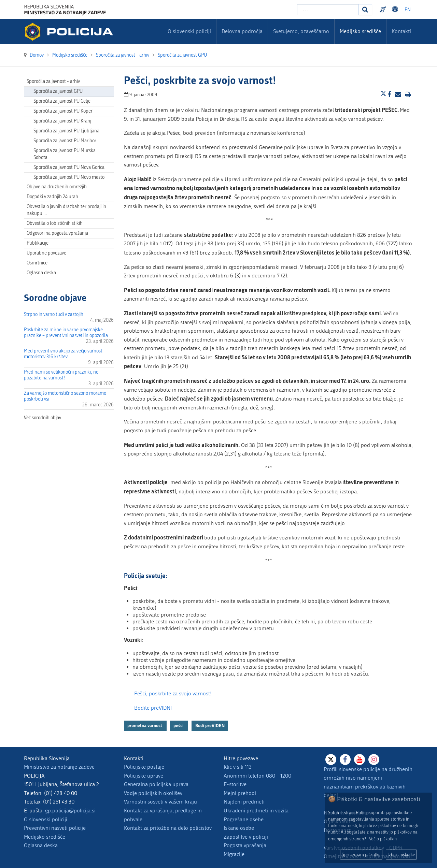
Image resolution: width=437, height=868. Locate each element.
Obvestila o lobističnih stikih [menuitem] (55, 223)
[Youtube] (360, 759)
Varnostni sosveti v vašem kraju (160, 802)
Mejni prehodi (240, 793)
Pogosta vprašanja (245, 845)
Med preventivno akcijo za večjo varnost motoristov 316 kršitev (63, 354)
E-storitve (235, 784)
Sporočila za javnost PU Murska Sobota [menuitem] (65, 154)
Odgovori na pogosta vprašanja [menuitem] (57, 233)
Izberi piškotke (401, 855)
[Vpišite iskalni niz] (328, 10)
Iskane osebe (239, 828)
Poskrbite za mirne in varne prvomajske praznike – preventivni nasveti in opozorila (66, 333)
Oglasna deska (41, 273)
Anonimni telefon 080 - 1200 (257, 776)
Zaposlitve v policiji (246, 837)
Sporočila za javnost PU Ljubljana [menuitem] (66, 131)
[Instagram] (374, 759)
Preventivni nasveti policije (55, 828)
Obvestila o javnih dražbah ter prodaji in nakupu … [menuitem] (66, 210)
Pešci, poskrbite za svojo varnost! (173, 693)
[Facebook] (345, 759)
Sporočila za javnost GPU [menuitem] (58, 91)
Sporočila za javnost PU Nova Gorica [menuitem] (69, 167)
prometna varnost (145, 726)
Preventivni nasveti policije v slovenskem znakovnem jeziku (384, 10)
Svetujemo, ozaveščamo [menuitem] (301, 31)
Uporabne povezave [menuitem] (46, 253)
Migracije (234, 854)
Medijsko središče (45, 837)
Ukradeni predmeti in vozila (256, 811)
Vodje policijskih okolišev (153, 793)
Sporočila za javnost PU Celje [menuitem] (62, 101)
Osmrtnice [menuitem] (37, 263)
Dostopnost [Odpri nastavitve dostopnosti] (396, 10)
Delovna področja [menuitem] (242, 31)
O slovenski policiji (46, 819)
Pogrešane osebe (244, 819)
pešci (179, 726)
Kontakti (401, 31)
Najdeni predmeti (244, 802)
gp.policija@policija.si (70, 811)
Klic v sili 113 (238, 767)
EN (408, 10)
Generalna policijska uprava (156, 784)
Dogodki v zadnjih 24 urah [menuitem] (52, 197)
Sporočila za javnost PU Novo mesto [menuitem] (69, 177)
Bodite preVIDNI (153, 708)
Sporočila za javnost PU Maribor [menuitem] (65, 141)
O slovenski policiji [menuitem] (189, 31)
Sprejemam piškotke (361, 855)
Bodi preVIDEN (210, 726)
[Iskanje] (365, 10)
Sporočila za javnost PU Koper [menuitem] (63, 111)
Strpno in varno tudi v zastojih (54, 314)
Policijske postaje (144, 767)
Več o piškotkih (383, 839)
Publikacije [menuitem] (38, 243)
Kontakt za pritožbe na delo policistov (168, 828)
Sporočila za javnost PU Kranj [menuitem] (62, 121)
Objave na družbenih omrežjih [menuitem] (57, 187)
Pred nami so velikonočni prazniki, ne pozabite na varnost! (61, 375)
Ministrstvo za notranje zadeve (59, 767)
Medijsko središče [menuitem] (360, 31)
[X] (331, 759)
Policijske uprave (144, 776)
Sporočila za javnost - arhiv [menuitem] (53, 81)
